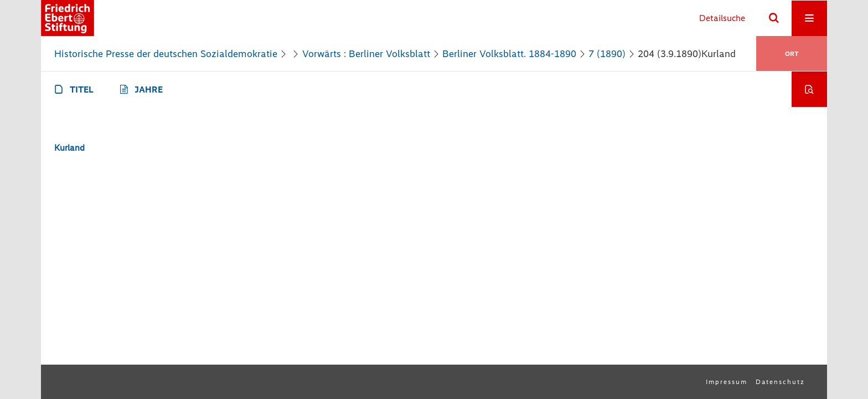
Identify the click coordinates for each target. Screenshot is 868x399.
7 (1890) (607, 54)
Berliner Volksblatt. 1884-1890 (509, 54)
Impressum (727, 382)
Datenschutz (780, 382)
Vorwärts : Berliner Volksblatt (366, 54)
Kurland (69, 148)
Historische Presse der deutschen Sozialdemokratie (166, 54)
